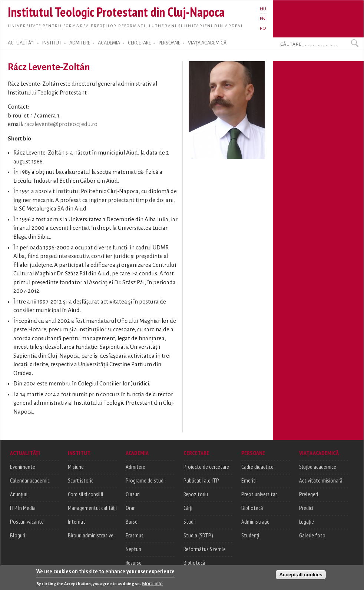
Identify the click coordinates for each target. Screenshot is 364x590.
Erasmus (135, 535)
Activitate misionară (321, 480)
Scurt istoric (81, 480)
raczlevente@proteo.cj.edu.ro (61, 124)
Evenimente (23, 467)
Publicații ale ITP (201, 480)
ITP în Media (23, 508)
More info (152, 587)
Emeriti (249, 480)
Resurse (134, 563)
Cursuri (133, 494)
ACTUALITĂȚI (21, 43)
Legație (307, 521)
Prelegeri (309, 494)
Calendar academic (30, 480)
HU (263, 9)
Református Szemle (205, 549)
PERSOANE (169, 43)
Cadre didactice (257, 467)
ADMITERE (80, 43)
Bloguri (18, 535)
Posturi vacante (27, 521)
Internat (77, 521)
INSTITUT (52, 43)
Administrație (255, 521)
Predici (306, 508)
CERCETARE (139, 43)
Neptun (133, 549)
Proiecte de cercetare (206, 467)
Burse (132, 521)
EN (263, 19)
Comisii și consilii (85, 494)
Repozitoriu (196, 494)
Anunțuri (19, 494)
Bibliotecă (194, 563)
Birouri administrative (91, 535)
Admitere (135, 467)
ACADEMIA (109, 43)
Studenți (250, 535)
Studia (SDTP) (198, 535)
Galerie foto (312, 535)
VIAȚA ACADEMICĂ (207, 43)
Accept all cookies (301, 578)
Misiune (76, 467)
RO (263, 28)
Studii (190, 521)
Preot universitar (259, 494)
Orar (130, 508)
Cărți (188, 508)
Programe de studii (146, 480)
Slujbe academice (318, 467)
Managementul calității (92, 508)
